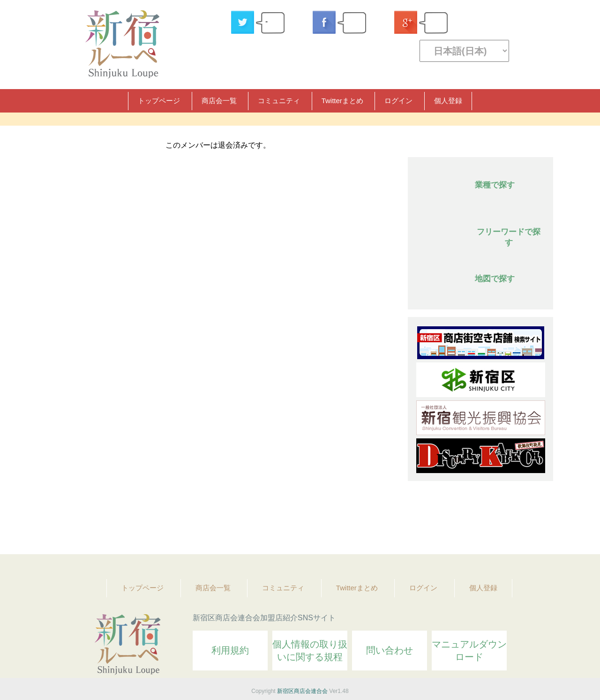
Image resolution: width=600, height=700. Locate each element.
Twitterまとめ (342, 101)
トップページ (159, 101)
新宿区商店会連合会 (302, 691)
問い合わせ (390, 650)
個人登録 (448, 101)
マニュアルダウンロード (469, 651)
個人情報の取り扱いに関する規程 (310, 651)
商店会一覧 (219, 101)
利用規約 (230, 650)
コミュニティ (279, 101)
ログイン (398, 101)
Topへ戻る (540, 521)
